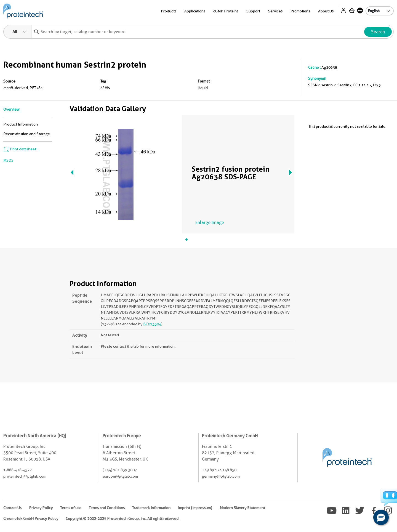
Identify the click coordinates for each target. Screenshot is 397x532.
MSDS (8, 160)
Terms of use (71, 508)
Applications (195, 11)
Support (253, 11)
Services (275, 11)
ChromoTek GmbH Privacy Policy (31, 518)
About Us (326, 11)
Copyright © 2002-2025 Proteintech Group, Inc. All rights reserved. (122, 518)
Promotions (300, 11)
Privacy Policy (41, 508)
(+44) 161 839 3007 (120, 470)
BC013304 (152, 324)
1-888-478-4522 (18, 470)
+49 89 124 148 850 (219, 470)
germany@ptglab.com (221, 476)
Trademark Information (151, 508)
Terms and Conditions (107, 508)
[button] (381, 517)
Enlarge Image (210, 223)
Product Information (21, 124)
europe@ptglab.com (120, 476)
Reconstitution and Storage (27, 134)
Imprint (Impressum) (195, 508)
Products (169, 11)
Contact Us (12, 508)
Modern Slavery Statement (242, 508)
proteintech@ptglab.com (25, 476)
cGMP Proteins (226, 11)
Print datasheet (20, 149)
